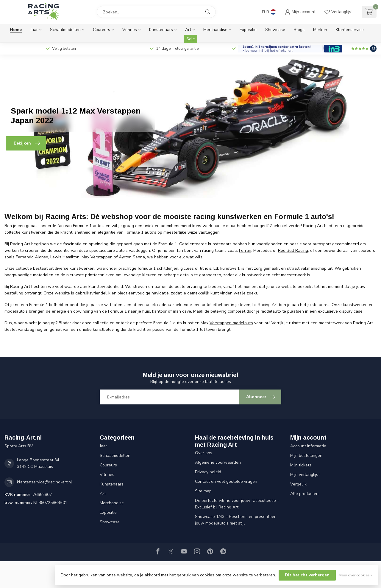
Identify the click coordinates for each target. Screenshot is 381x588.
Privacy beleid (208, 472)
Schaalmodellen (65, 30)
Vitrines (130, 30)
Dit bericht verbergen (307, 575)
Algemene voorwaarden (218, 462)
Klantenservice (350, 30)
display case (351, 311)
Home (16, 30)
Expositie (248, 30)
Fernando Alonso (32, 257)
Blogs (299, 30)
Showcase (275, 30)
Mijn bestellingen (306, 456)
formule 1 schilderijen (158, 268)
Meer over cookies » (355, 575)
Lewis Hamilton (65, 257)
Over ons (204, 453)
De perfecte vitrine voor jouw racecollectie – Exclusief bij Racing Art (237, 504)
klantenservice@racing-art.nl (44, 482)
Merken (320, 30)
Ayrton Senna (132, 257)
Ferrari (245, 250)
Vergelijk (298, 484)
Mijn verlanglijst (305, 475)
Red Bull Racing (293, 250)
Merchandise (215, 30)
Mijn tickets (301, 465)
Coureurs (102, 30)
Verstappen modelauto (231, 323)
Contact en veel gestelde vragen (226, 481)
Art (188, 30)
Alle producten (304, 494)
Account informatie (308, 446)
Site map (203, 491)
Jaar (34, 30)
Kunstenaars (161, 30)
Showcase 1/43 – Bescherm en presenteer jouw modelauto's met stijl (235, 520)
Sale (191, 39)
